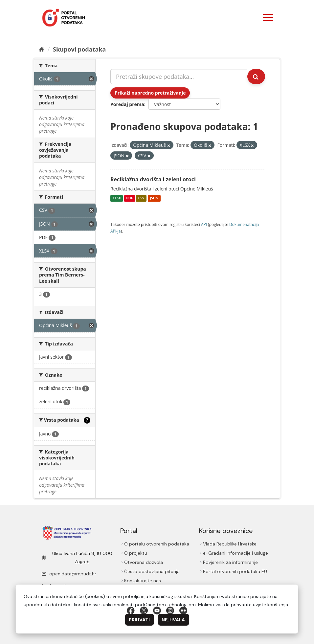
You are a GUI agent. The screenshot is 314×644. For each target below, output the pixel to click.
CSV (141, 198)
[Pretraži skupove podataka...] (179, 77)
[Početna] (42, 49)
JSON (154, 198)
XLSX (117, 198)
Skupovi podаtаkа (79, 49)
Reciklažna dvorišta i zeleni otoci (153, 179)
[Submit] (256, 77)
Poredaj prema (127, 104)
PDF (129, 198)
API (204, 224)
